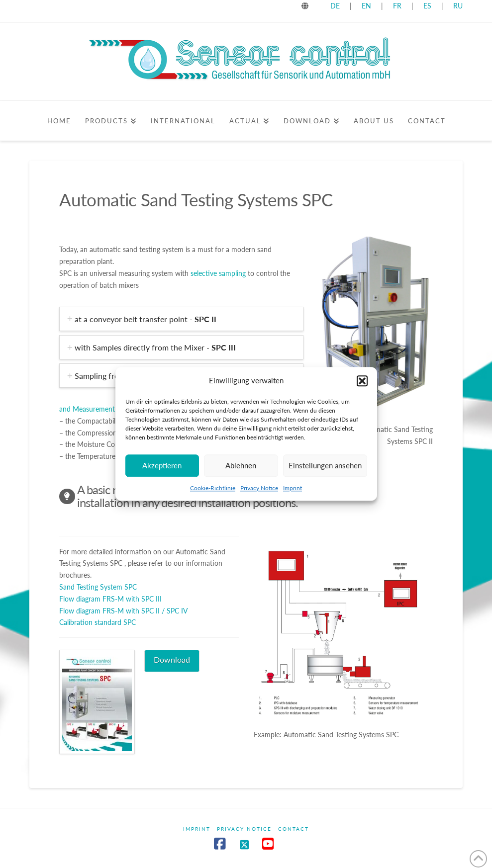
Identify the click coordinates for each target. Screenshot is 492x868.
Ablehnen (241, 465)
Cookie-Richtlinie (213, 488)
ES (428, 6)
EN (366, 6)
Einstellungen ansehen (325, 465)
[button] (362, 381)
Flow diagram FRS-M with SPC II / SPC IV (123, 611)
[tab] (181, 319)
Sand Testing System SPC (98, 587)
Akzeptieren (162, 465)
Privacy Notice (259, 488)
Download (172, 659)
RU (458, 6)
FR (397, 6)
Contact (294, 829)
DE (335, 6)
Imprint (293, 488)
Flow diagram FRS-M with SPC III (110, 599)
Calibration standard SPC (98, 622)
